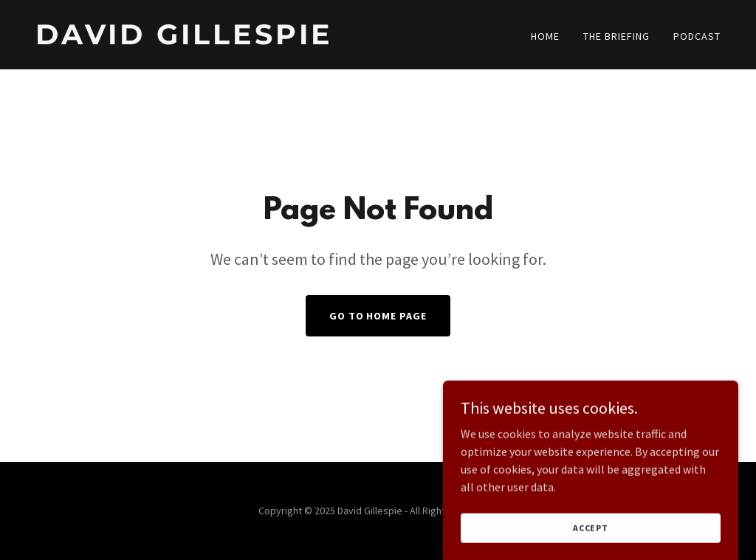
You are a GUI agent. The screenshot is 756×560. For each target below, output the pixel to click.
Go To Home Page (378, 316)
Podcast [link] (697, 36)
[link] (201, 40)
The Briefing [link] (616, 36)
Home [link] (545, 36)
